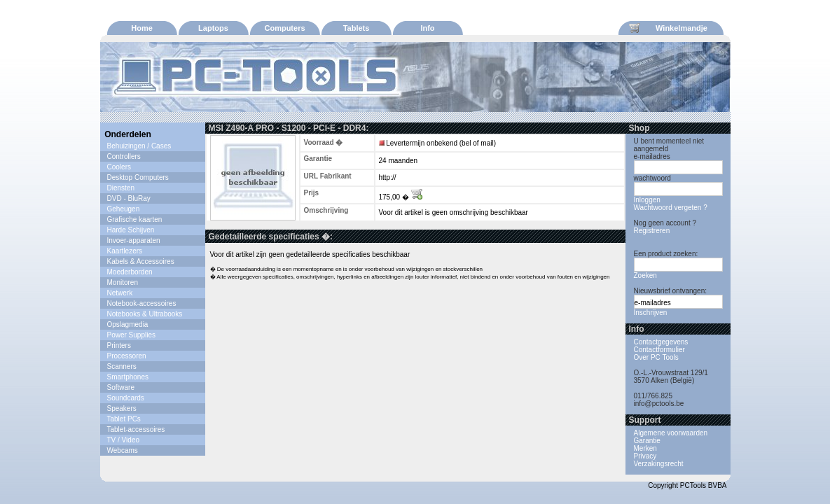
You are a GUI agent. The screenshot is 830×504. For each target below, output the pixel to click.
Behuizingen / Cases (139, 146)
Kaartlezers (125, 251)
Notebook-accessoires (142, 303)
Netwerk (120, 293)
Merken (645, 448)
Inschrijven (651, 313)
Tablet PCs (124, 419)
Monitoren (123, 282)
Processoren (127, 356)
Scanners (122, 366)
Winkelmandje (668, 28)
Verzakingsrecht (659, 464)
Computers (284, 28)
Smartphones (128, 377)
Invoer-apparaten (134, 240)
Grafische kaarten (135, 219)
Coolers (119, 167)
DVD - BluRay (129, 198)
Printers (119, 345)
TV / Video (124, 440)
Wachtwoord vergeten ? (671, 208)
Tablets (357, 28)
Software (121, 387)
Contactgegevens (661, 342)
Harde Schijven (131, 230)
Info (427, 28)
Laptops (213, 28)
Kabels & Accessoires (141, 261)
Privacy (645, 456)
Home (142, 28)
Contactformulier (659, 350)
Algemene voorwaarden (671, 433)
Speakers (122, 408)
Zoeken (645, 275)
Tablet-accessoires (136, 429)
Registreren (652, 231)
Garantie (647, 441)
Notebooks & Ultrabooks (145, 314)
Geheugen (124, 209)
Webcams (123, 450)
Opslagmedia (128, 324)
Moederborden (130, 272)
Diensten (121, 188)
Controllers (124, 156)
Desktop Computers (138, 177)
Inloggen (647, 200)
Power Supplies (131, 335)
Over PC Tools (656, 357)
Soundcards (126, 398)
